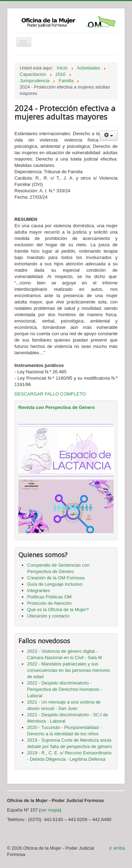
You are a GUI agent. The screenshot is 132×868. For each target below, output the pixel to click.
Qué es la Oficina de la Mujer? (58, 610)
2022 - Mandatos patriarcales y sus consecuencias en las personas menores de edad (69, 670)
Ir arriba (117, 848)
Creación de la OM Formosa (56, 578)
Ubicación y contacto (48, 616)
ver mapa (50, 810)
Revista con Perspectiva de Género (56, 407)
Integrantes (39, 590)
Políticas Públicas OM (49, 597)
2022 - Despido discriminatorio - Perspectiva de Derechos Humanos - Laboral (64, 689)
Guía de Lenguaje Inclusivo (55, 584)
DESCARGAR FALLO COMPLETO (50, 394)
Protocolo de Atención (49, 603)
